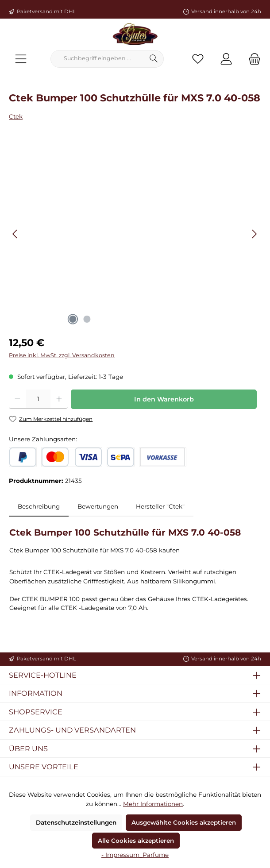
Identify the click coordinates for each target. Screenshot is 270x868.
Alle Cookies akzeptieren (136, 841)
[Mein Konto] (226, 59)
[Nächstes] (254, 234)
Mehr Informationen (153, 804)
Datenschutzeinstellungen (76, 822)
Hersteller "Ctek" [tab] (160, 506)
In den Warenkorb (164, 399)
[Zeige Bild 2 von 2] (87, 319)
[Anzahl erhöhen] (59, 399)
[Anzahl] (38, 399)
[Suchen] (154, 59)
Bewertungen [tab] (98, 506)
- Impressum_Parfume (135, 855)
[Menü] (21, 59)
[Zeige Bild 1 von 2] (73, 319)
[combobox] (97, 59)
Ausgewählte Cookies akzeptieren (184, 822)
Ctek (16, 116)
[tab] (39, 506)
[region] (135, 234)
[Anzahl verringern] (17, 399)
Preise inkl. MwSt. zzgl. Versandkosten (62, 355)
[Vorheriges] (15, 234)
